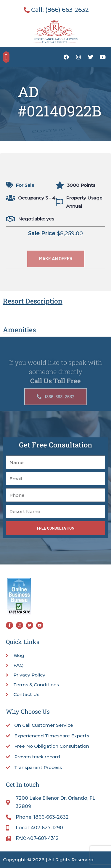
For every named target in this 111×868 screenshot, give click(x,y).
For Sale (25, 185)
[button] (6, 57)
